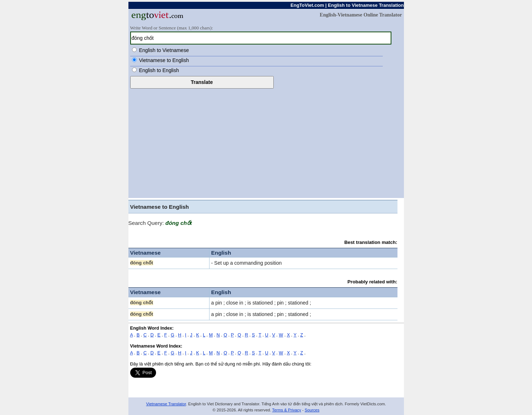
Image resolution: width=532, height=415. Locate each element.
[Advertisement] (266, 142)
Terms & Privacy (287, 410)
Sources (312, 410)
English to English (159, 70)
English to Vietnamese (164, 50)
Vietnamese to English (164, 60)
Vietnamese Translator (166, 404)
